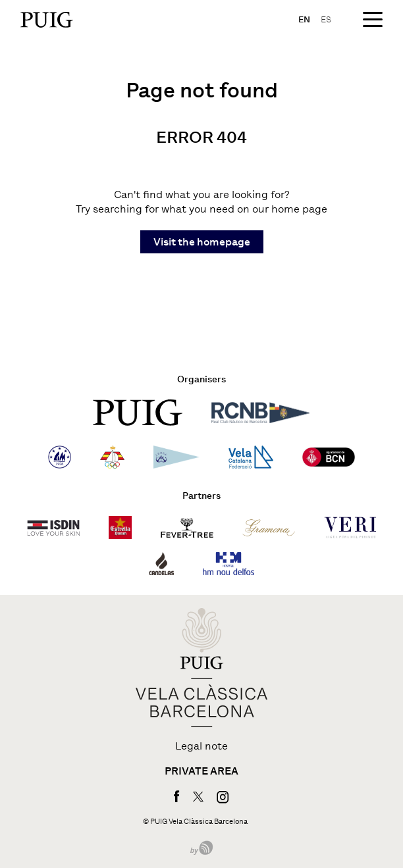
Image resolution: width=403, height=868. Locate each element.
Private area (201, 771)
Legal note (201, 746)
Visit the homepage (202, 242)
